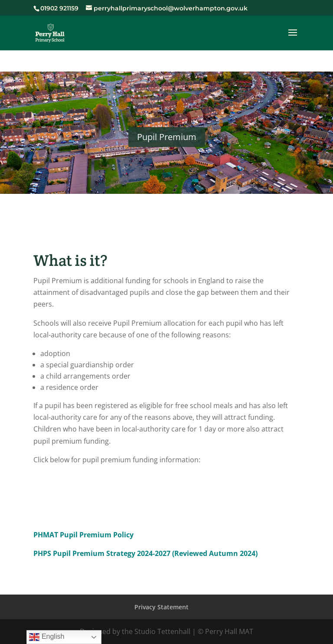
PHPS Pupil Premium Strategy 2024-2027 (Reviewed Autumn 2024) (145, 553)
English (47, 637)
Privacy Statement (162, 607)
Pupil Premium (167, 137)
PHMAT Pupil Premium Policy (83, 535)
